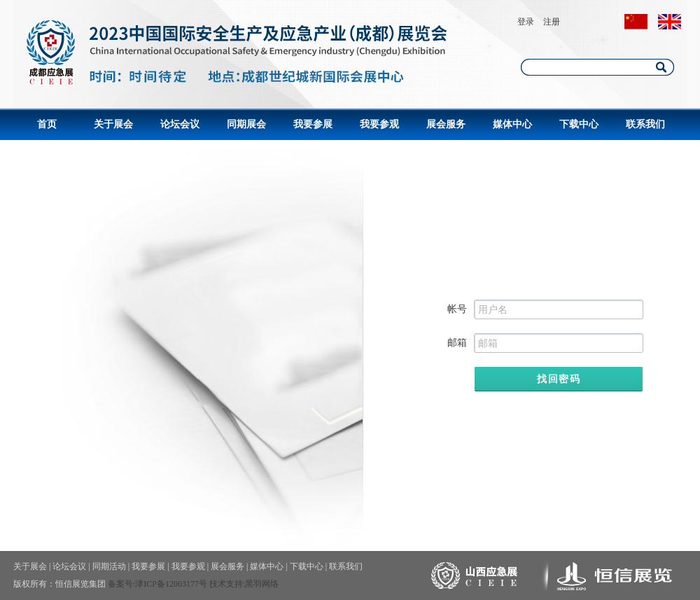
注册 (552, 22)
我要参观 (379, 124)
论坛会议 (180, 124)
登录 (526, 22)
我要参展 (313, 124)
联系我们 (645, 124)
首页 (47, 124)
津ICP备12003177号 (171, 584)
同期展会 (246, 124)
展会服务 (446, 124)
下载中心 (579, 124)
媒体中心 (512, 124)
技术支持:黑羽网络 (244, 584)
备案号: (121, 584)
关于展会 (113, 124)
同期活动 (109, 566)
